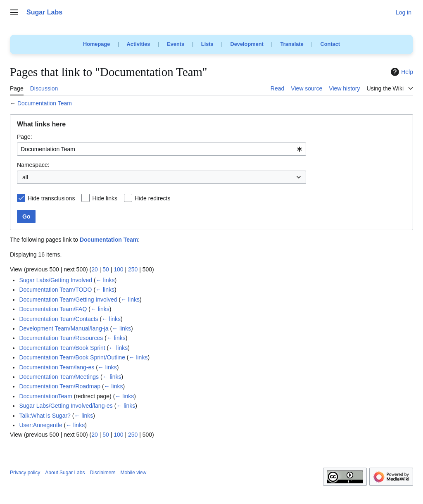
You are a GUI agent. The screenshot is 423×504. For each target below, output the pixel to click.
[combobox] (162, 149)
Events (176, 44)
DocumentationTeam (45, 396)
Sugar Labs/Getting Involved (56, 280)
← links (105, 280)
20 (95, 269)
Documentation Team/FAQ (53, 309)
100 (118, 269)
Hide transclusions (51, 198)
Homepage (96, 44)
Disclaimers (102, 473)
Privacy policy (25, 473)
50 (106, 269)
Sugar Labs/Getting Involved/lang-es (66, 406)
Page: (25, 137)
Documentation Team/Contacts (58, 319)
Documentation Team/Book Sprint (62, 348)
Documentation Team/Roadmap (60, 386)
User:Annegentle (40, 425)
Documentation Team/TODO (55, 290)
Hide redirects (152, 198)
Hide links (105, 198)
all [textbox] (25, 177)
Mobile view (133, 473)
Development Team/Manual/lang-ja (64, 328)
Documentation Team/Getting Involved (68, 300)
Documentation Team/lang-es (57, 367)
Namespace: (33, 165)
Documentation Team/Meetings (59, 377)
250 (133, 269)
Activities (139, 44)
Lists (207, 44)
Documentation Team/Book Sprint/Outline (72, 357)
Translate (292, 44)
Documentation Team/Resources (61, 338)
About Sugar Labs (65, 473)
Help (401, 72)
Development (247, 44)
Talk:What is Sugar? (45, 416)
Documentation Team (45, 103)
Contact (330, 44)
